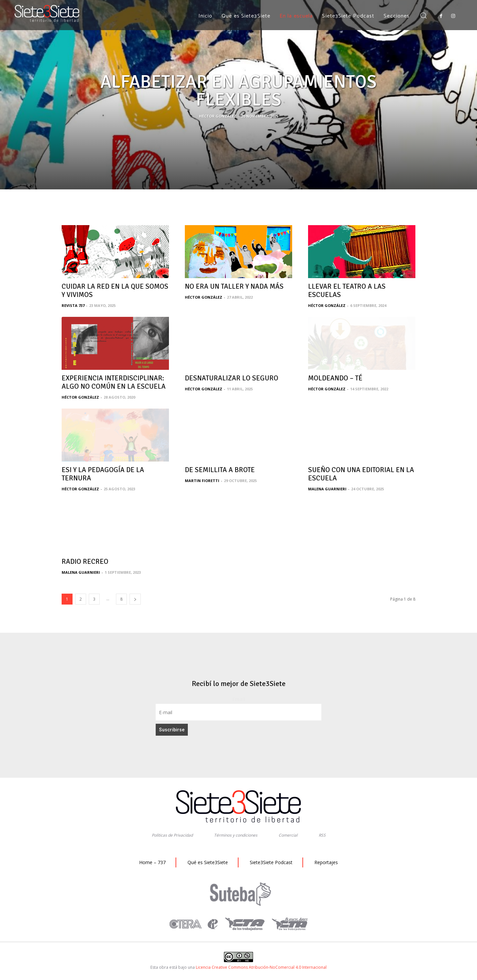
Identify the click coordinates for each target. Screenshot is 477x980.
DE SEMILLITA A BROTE (220, 470)
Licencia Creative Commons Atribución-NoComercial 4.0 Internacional (261, 967)
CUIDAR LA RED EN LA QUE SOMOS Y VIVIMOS (115, 291)
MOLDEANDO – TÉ (335, 378)
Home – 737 (152, 862)
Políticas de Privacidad (172, 835)
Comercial (288, 835)
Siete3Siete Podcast (271, 862)
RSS (322, 835)
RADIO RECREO (85, 562)
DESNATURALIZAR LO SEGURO (232, 378)
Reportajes (326, 862)
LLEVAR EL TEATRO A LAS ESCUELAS (347, 291)
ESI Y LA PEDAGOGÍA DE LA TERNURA (103, 474)
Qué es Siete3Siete (208, 862)
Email (239, 699)
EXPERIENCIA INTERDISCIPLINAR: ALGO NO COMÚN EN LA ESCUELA (114, 382)
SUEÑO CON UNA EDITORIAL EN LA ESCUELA (361, 474)
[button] (423, 16)
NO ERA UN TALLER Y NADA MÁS (234, 286)
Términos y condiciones (236, 835)
